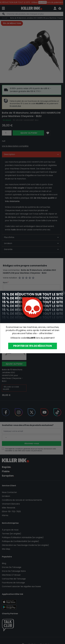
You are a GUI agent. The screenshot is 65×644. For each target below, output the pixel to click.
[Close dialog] (63, 293)
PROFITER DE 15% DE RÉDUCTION (32, 346)
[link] (32, 307)
